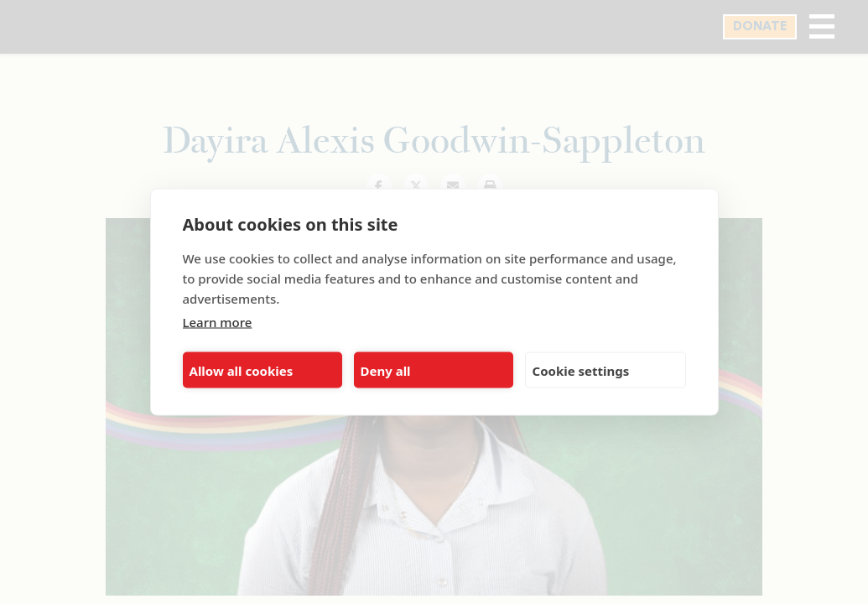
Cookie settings (581, 370)
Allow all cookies (242, 370)
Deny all (386, 370)
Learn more (218, 322)
